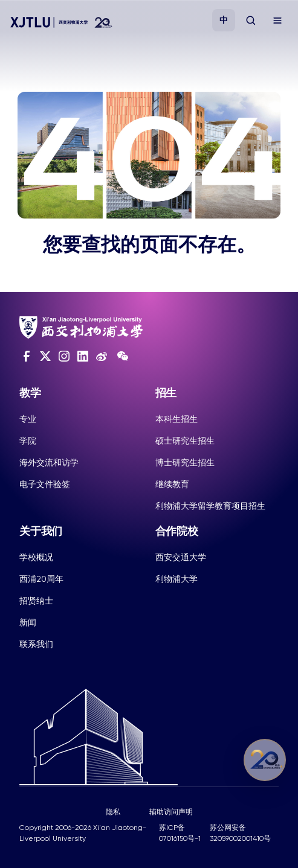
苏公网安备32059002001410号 (240, 833)
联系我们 (36, 644)
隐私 (113, 812)
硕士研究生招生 (185, 441)
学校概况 (36, 557)
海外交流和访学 (49, 462)
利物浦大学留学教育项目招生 (210, 506)
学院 (28, 441)
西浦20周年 (41, 579)
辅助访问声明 (171, 812)
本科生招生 (177, 419)
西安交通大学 (181, 557)
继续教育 (172, 484)
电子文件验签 (45, 484)
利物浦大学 (177, 579)
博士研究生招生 (185, 462)
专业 (28, 419)
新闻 (28, 622)
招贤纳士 (36, 601)
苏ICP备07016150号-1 (180, 833)
